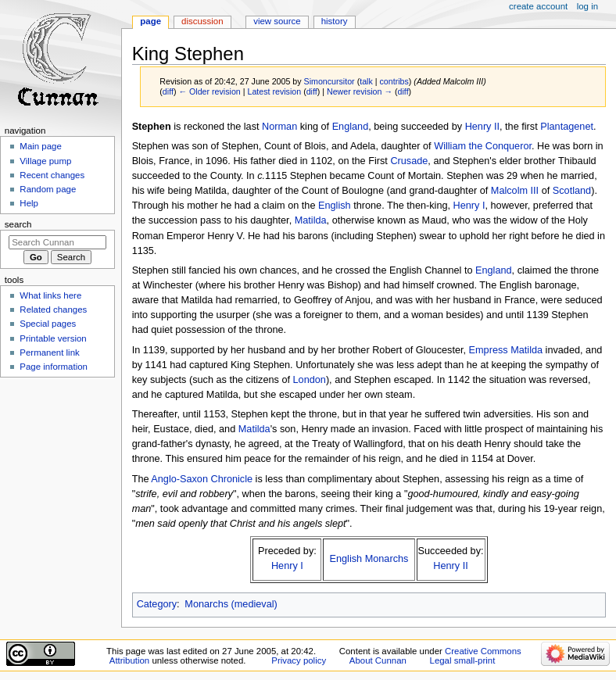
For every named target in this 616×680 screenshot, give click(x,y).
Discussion (202, 21)
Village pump (45, 161)
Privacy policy (299, 660)
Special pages (48, 324)
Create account (538, 6)
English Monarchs (369, 559)
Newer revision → (360, 91)
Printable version (53, 338)
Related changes (53, 310)
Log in (587, 6)
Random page (48, 189)
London (310, 380)
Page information (54, 367)
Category (157, 604)
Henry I (469, 206)
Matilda (311, 220)
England (351, 127)
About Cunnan (378, 660)
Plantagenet (567, 127)
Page (150, 21)
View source (277, 21)
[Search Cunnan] (57, 242)
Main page (41, 146)
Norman (279, 127)
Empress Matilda (506, 350)
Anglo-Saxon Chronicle (202, 479)
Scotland (572, 191)
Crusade (409, 161)
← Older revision (209, 91)
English (335, 206)
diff (168, 91)
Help (29, 203)
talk (366, 81)
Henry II (482, 127)
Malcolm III (515, 191)
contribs (394, 81)
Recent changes (52, 175)
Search (18, 224)
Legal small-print (463, 660)
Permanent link (49, 353)
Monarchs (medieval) (231, 604)
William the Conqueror (483, 146)
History (335, 21)
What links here (50, 295)
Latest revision (274, 91)
